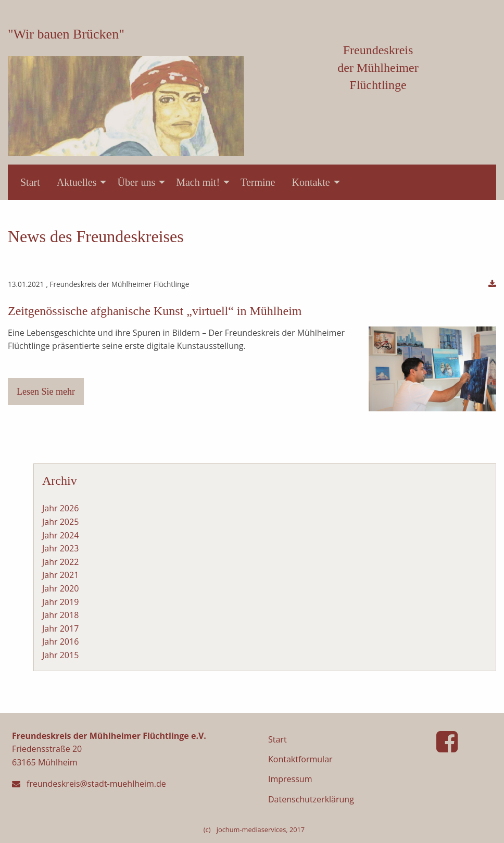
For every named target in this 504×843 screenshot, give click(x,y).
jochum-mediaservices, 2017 (261, 829)
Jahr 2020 (60, 588)
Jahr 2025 (60, 522)
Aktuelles (77, 182)
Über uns (136, 182)
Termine (258, 182)
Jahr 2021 (60, 575)
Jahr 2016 (60, 641)
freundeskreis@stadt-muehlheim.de (96, 784)
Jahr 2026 (60, 508)
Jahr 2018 (60, 615)
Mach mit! (198, 182)
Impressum (290, 779)
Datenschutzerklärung (311, 799)
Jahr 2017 (60, 628)
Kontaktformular (300, 759)
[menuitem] (30, 182)
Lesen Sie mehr (46, 392)
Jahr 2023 (60, 548)
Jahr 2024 (60, 535)
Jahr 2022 (60, 562)
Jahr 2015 (60, 655)
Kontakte (311, 182)
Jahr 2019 (60, 602)
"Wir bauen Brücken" (66, 34)
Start (30, 182)
